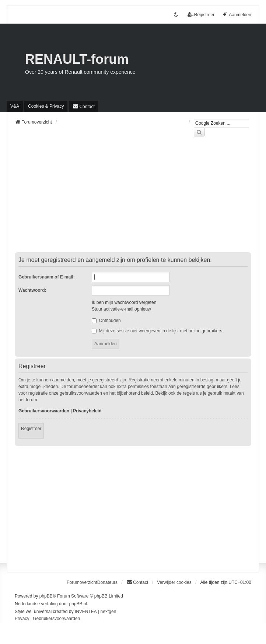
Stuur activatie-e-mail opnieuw (121, 309)
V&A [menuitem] (15, 106)
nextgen (108, 612)
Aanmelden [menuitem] (237, 15)
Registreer (31, 429)
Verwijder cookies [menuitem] (174, 582)
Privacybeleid (87, 411)
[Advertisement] (133, 199)
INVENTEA (86, 612)
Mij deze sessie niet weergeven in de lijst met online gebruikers (157, 331)
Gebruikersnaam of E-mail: (47, 277)
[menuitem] (46, 106)
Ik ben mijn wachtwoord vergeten (124, 302)
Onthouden (106, 321)
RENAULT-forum (77, 59)
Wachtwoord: (32, 290)
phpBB (46, 596)
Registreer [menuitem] (201, 15)
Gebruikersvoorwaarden (44, 411)
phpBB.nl (78, 604)
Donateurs (107, 582)
